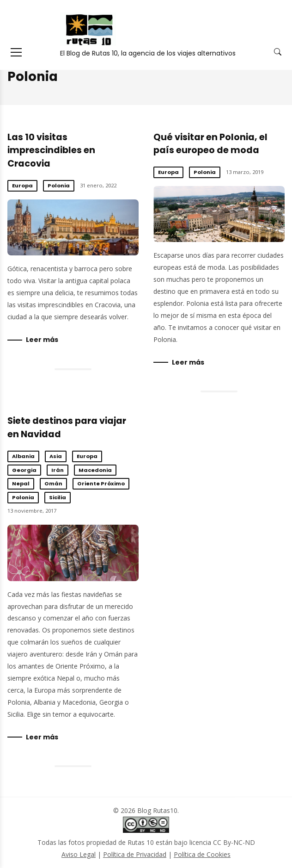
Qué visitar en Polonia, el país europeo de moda (210, 144)
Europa (22, 186)
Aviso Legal (79, 854)
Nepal (21, 484)
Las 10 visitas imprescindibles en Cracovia (51, 151)
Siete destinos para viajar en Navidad (73, 553)
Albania (23, 456)
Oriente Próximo (101, 484)
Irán (58, 470)
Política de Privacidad (135, 854)
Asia (56, 456)
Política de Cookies (202, 854)
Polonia (59, 186)
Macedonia (95, 470)
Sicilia (58, 497)
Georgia (24, 470)
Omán (53, 484)
